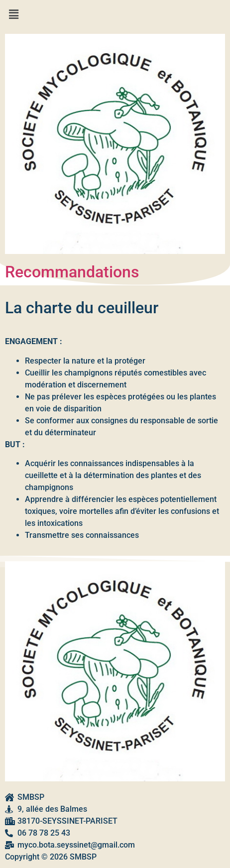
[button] (115, 14)
